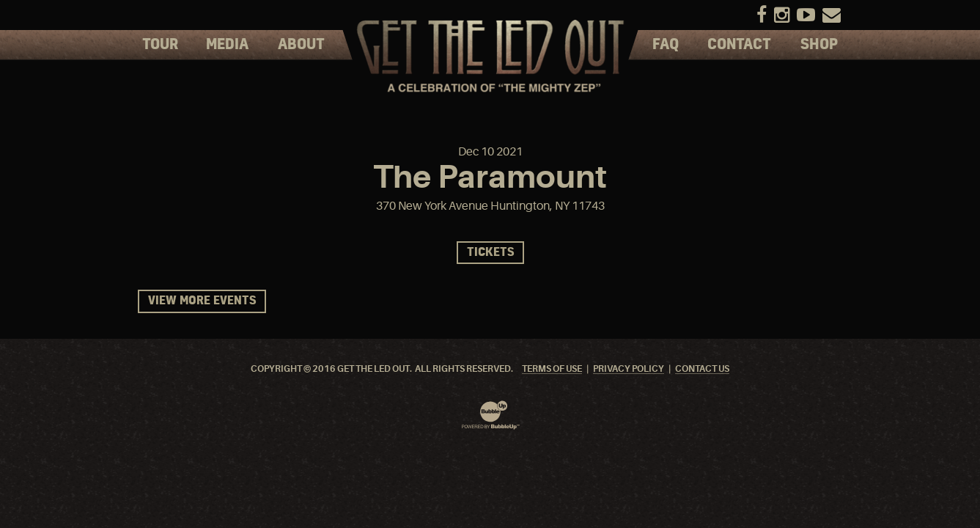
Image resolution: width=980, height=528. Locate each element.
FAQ (666, 45)
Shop (819, 45)
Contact (739, 45)
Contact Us (702, 369)
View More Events (202, 301)
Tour (160, 45)
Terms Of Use (552, 369)
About (301, 45)
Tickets (490, 253)
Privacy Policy (629, 369)
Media (227, 45)
